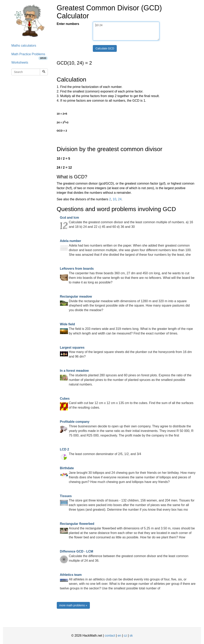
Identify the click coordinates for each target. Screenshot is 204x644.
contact (110, 636)
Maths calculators (24, 46)
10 (115, 199)
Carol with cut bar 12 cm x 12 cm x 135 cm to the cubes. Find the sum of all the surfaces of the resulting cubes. (127, 403)
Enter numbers (68, 24)
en (119, 636)
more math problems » (73, 605)
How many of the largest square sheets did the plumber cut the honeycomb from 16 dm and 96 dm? (126, 352)
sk (131, 636)
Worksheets (20, 62)
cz (125, 636)
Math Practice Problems (30, 56)
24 (120, 199)
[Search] (44, 72)
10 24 (126, 31)
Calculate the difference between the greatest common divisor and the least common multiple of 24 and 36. (124, 556)
